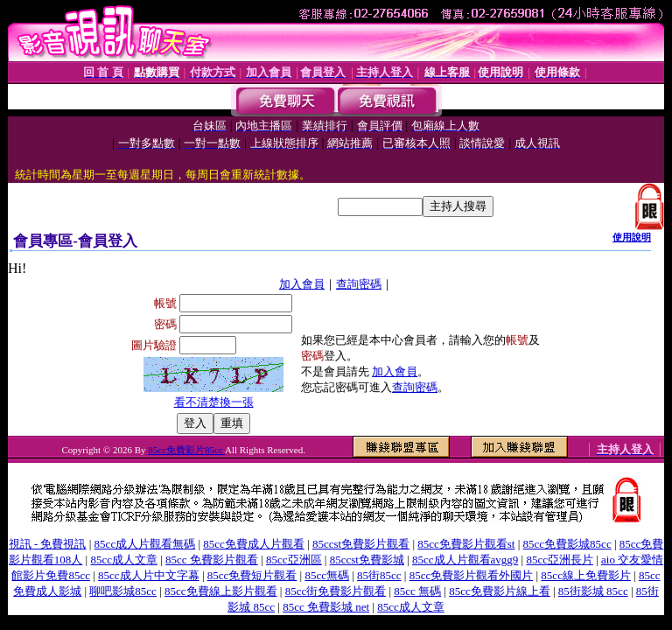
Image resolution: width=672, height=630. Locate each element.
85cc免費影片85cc (186, 450)
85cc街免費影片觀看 (336, 591)
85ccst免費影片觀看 (361, 544)
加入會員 (302, 284)
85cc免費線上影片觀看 (221, 591)
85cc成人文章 (124, 560)
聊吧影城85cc (123, 591)
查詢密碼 (359, 284)
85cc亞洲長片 (560, 560)
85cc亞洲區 (294, 560)
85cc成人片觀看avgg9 (465, 560)
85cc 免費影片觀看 (212, 560)
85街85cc (379, 575)
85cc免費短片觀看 (252, 575)
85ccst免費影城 (367, 560)
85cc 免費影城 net (326, 607)
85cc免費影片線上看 (500, 591)
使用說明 (632, 237)
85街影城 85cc (593, 591)
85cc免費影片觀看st (466, 544)
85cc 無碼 (417, 591)
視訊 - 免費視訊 (48, 544)
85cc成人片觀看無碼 (145, 544)
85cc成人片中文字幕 (149, 575)
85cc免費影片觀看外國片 (472, 575)
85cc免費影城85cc (567, 544)
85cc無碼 (327, 575)
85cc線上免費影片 (586, 575)
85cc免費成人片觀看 (254, 544)
